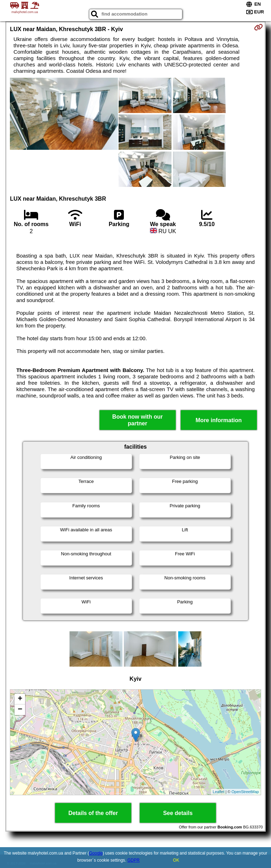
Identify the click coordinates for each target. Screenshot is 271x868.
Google (96, 853)
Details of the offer (93, 813)
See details (178, 813)
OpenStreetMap (245, 792)
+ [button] (20, 699)
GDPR (134, 860)
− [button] (20, 710)
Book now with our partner (137, 420)
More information (219, 420)
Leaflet (219, 792)
